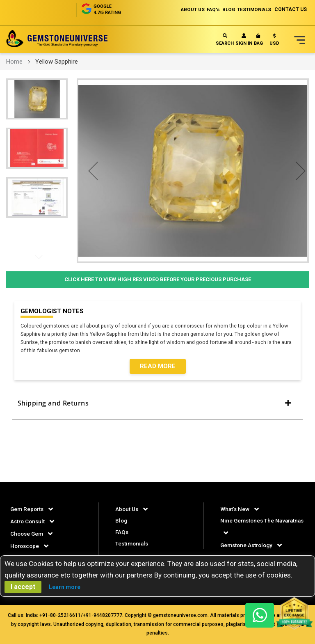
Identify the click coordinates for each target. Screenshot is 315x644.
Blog (122, 520)
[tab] (157, 407)
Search (225, 40)
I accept (23, 587)
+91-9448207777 (103, 615)
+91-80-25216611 (60, 615)
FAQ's (204, 9)
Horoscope (26, 546)
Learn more (65, 587)
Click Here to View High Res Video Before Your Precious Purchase (158, 279)
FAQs (122, 532)
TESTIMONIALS (251, 9)
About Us (127, 509)
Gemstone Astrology (248, 545)
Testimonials (133, 543)
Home (14, 62)
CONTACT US (291, 9)
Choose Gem (28, 534)
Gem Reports (28, 509)
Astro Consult (29, 521)
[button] (274, 41)
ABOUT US (181, 9)
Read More (158, 367)
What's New (235, 509)
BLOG (222, 9)
